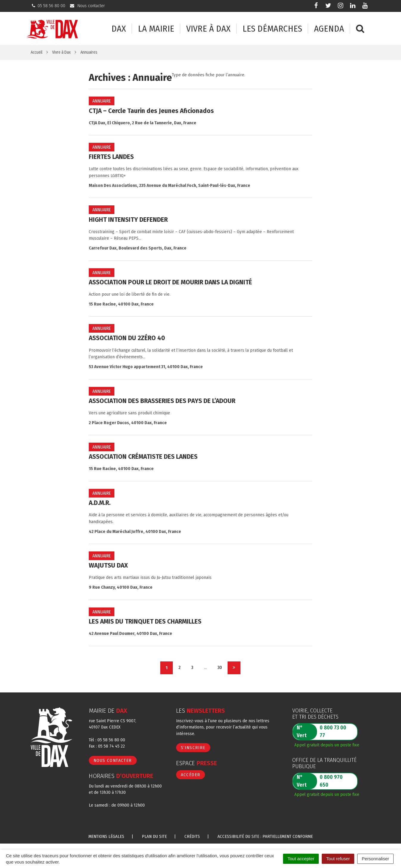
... (205, 667)
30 (220, 667)
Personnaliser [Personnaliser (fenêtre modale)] (375, 859)
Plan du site (154, 836)
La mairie (156, 29)
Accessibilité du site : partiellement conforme (265, 836)
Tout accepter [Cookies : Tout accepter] (301, 859)
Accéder (191, 775)
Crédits (192, 836)
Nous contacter (113, 760)
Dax (119, 29)
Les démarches (272, 29)
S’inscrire (193, 748)
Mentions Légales (106, 836)
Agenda (329, 29)
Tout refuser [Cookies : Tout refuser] (338, 859)
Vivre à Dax (208, 29)
